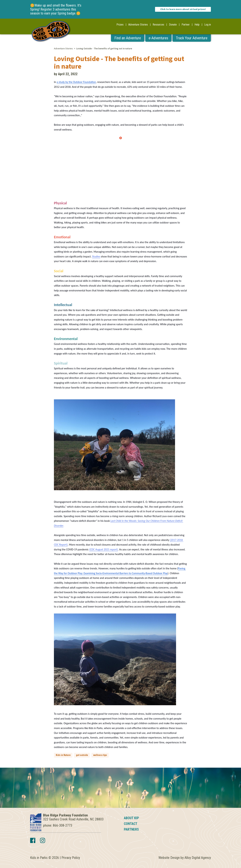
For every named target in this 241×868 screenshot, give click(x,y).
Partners (131, 829)
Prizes (120, 25)
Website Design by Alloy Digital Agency (185, 858)
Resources (158, 25)
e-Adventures (158, 38)
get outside (82, 755)
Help (197, 25)
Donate (173, 25)
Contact (131, 824)
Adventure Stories (138, 25)
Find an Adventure (128, 38)
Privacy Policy (71, 858)
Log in (208, 25)
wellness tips (100, 755)
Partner (186, 25)
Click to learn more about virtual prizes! (183, 9)
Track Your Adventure (192, 38)
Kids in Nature (63, 755)
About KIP (131, 818)
